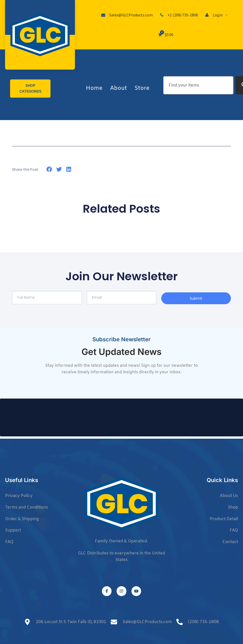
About (118, 88)
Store (142, 88)
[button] (49, 169)
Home (94, 88)
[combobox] (198, 85)
